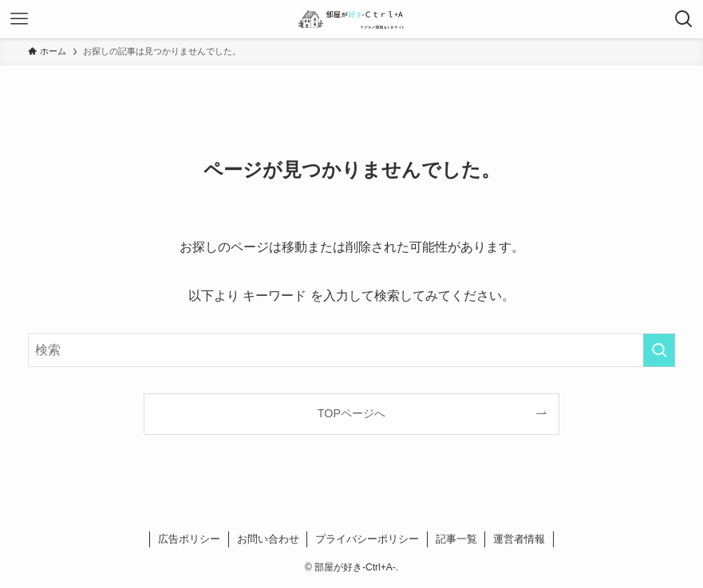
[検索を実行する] (659, 350)
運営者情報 (519, 539)
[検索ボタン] (684, 19)
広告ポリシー (189, 539)
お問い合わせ (268, 539)
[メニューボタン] (19, 19)
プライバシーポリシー (367, 539)
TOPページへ (351, 413)
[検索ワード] (351, 350)
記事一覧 (456, 539)
